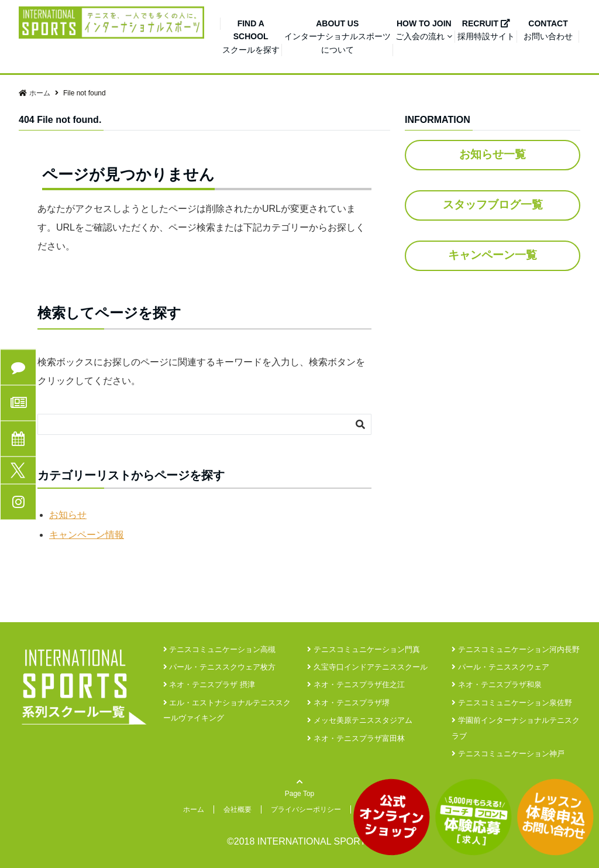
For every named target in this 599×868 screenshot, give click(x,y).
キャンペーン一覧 (493, 255)
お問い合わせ (548, 30)
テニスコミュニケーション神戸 (508, 754)
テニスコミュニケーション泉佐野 (512, 703)
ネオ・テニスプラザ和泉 (497, 685)
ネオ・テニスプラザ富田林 (356, 738)
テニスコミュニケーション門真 (364, 649)
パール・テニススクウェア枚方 (220, 667)
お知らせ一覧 (493, 154)
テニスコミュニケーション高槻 (220, 649)
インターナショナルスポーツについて (338, 37)
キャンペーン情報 (87, 535)
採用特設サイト (486, 30)
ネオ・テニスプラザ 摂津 (209, 685)
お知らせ (68, 515)
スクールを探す (251, 37)
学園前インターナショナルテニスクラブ (516, 728)
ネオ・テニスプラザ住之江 (356, 685)
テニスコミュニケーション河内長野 (516, 649)
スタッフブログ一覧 (493, 205)
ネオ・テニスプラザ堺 (348, 703)
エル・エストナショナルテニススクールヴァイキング (227, 710)
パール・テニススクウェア (500, 667)
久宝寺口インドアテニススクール (367, 667)
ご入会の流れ (423, 30)
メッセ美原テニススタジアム (360, 720)
